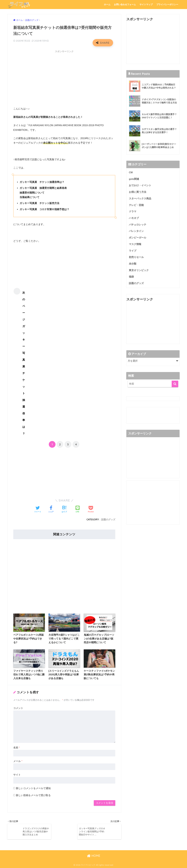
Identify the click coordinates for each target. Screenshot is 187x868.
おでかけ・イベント (140, 185)
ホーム (107, 4)
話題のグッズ (108, 519)
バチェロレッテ (138, 225)
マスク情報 (135, 244)
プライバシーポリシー (167, 4)
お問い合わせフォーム (125, 4)
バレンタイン (136, 231)
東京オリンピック (139, 270)
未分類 (133, 264)
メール (18, 761)
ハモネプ (134, 218)
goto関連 (134, 179)
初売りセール (136, 257)
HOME (94, 856)
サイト (17, 775)
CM (131, 172)
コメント (18, 708)
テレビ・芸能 (136, 205)
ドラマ (133, 212)
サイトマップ (146, 4)
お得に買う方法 (138, 192)
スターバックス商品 (140, 199)
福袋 (131, 277)
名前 (17, 748)
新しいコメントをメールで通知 (33, 788)
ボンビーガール (138, 238)
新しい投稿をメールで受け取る (33, 795)
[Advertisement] (64, 75)
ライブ (133, 251)
